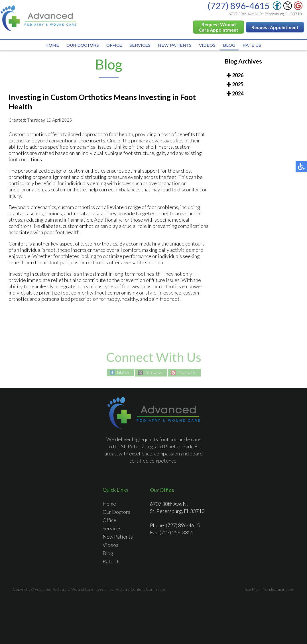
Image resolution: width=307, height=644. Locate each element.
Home (52, 45)
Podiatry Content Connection (141, 589)
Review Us (187, 373)
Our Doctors (83, 45)
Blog (229, 45)
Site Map (252, 589)
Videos (207, 45)
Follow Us (154, 373)
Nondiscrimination (278, 589)
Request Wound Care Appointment (218, 27)
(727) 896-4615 (239, 6)
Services (140, 45)
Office (114, 45)
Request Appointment (275, 27)
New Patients (175, 45)
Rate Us (252, 45)
